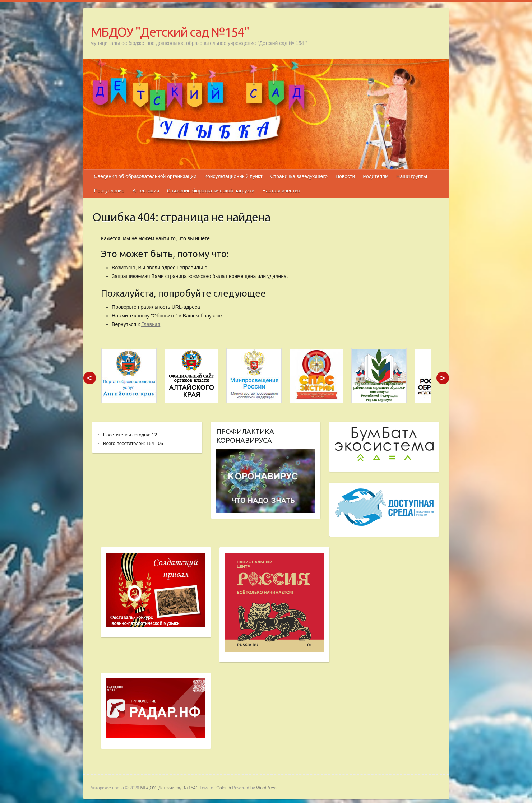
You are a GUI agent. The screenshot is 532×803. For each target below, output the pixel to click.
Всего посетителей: (125, 443)
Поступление (109, 191)
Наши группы (412, 176)
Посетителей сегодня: (128, 435)
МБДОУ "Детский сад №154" (170, 32)
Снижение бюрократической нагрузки (211, 191)
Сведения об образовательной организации (145, 176)
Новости (345, 176)
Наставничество (281, 191)
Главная (151, 324)
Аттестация (146, 191)
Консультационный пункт (233, 176)
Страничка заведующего (299, 176)
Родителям (376, 176)
